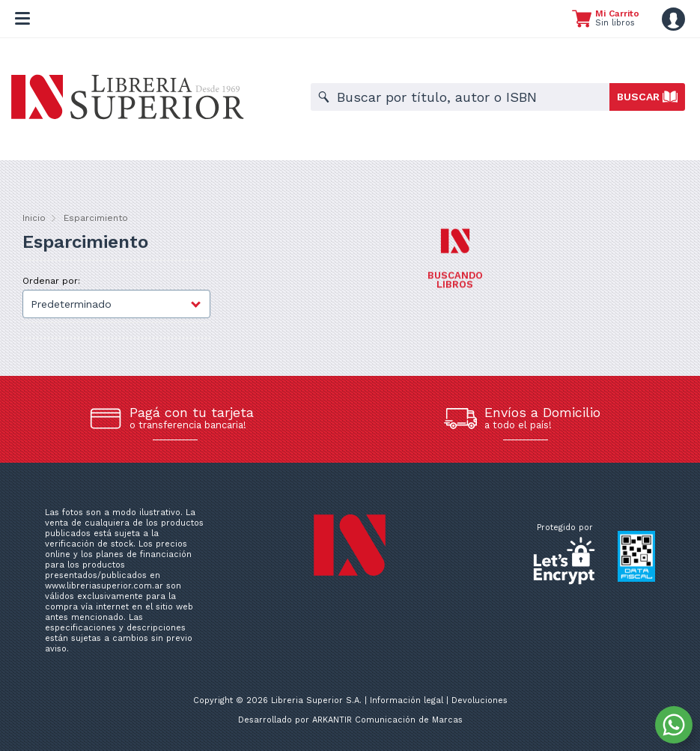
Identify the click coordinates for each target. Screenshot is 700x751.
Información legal (407, 700)
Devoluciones (480, 700)
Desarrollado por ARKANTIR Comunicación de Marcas (350, 720)
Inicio (34, 218)
